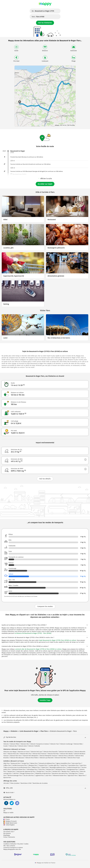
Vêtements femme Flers (19, 769)
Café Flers (16, 774)
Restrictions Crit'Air (26, 783)
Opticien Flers (75, 772)
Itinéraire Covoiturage (66, 744)
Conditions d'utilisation (10, 844)
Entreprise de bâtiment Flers (47, 763)
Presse (5, 837)
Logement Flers (40, 776)
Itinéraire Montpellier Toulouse (48, 756)
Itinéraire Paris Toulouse (39, 754)
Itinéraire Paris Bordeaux (66, 752)
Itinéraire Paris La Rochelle (66, 756)
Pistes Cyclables (15, 783)
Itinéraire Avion (23, 746)
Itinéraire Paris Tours (16, 756)
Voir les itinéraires (45, 23)
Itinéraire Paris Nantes (67, 754)
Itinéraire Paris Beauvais (17, 758)
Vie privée (20, 844)
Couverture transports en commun (13, 848)
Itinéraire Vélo (25, 744)
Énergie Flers (41, 772)
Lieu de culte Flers (29, 776)
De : (43, 11)
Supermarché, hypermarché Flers (26, 772)
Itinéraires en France (24, 752)
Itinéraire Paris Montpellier (31, 756)
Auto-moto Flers (77, 763)
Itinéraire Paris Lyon (37, 752)
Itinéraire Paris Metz (61, 758)
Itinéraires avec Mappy (10, 752)
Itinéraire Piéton (15, 744)
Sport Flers (83, 765)
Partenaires (12, 837)
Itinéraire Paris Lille (13, 754)
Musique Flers (50, 769)
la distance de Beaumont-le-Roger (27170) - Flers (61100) (33, 633)
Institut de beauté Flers (74, 767)
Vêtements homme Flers (60, 776)
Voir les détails (45, 479)
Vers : (38, 17)
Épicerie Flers (7, 778)
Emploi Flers (45, 767)
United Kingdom (9, 825)
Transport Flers (43, 765)
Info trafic (6, 783)
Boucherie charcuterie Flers (60, 774)
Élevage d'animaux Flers (27, 774)
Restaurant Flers (16, 763)
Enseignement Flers (73, 769)
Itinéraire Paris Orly (26, 754)
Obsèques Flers (33, 765)
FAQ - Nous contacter (9, 846)
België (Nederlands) (10, 823)
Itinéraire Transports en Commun (40, 744)
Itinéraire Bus (13, 746)
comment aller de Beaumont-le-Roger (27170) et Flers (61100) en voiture (38, 649)
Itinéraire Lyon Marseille (47, 758)
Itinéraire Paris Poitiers (32, 758)
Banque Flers (11, 772)
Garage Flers (25, 763)
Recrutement (7, 833)
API (4, 811)
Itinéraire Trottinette (34, 746)
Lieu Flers (48, 772)
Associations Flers (74, 765)
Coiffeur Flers (7, 765)
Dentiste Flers (56, 772)
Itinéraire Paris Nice (53, 754)
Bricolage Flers (74, 774)
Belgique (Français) (10, 821)
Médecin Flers (36, 767)
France (7, 819)
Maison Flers (34, 763)
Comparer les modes (45, 606)
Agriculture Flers (73, 776)
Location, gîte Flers (54, 765)
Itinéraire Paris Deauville (51, 752)
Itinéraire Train (55, 744)
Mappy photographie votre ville (12, 849)
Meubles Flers (66, 772)
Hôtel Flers (7, 763)
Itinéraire (6, 744)
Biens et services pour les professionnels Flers (18, 767)
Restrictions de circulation (40, 783)
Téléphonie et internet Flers (43, 774)
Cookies (26, 844)
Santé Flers (64, 765)
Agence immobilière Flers (64, 763)
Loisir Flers (48, 776)
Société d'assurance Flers (20, 765)
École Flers (42, 769)
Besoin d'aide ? (9, 793)
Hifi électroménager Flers (15, 776)
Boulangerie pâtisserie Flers (58, 767)
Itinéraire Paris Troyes (74, 758)
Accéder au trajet (45, 184)
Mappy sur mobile (8, 813)
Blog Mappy (7, 835)
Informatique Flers (32, 769)
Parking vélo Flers (61, 769)
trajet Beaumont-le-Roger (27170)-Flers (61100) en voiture (58, 640)
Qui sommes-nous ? (9, 832)
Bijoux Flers (82, 776)
